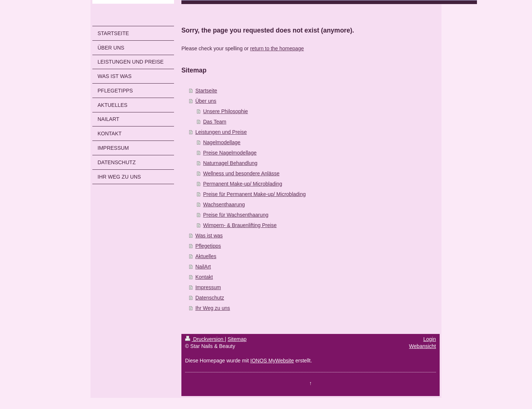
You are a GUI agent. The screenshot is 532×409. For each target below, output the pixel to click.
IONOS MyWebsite (272, 361)
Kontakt (204, 277)
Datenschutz (210, 298)
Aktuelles (206, 256)
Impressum (208, 287)
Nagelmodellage (222, 142)
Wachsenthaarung (224, 204)
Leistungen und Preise (221, 132)
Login (430, 339)
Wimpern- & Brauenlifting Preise (240, 225)
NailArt (203, 267)
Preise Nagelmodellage (230, 153)
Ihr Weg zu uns (213, 308)
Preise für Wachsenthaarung (236, 215)
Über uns (206, 101)
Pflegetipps (208, 246)
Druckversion (205, 339)
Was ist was (209, 236)
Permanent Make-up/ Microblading (243, 184)
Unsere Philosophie (226, 111)
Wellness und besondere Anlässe (241, 173)
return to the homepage (277, 48)
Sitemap (237, 339)
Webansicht (422, 346)
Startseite (206, 91)
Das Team (215, 122)
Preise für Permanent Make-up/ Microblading (255, 194)
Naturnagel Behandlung (230, 163)
